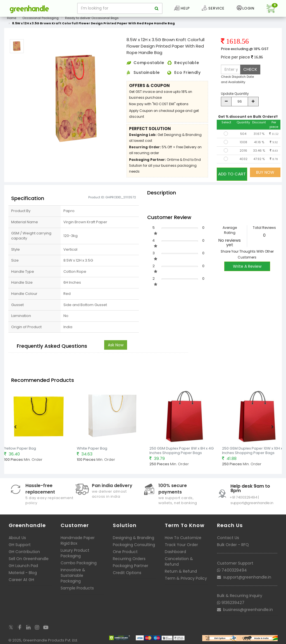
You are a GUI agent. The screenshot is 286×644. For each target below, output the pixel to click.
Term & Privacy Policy (186, 575)
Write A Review (247, 263)
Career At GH (21, 576)
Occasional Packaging (40, 18)
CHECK (250, 69)
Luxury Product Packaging (75, 550)
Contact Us (228, 534)
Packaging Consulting (134, 541)
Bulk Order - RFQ (233, 541)
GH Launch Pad (23, 562)
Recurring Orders (129, 555)
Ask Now (116, 342)
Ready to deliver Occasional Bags (92, 18)
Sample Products (77, 585)
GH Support (20, 541)
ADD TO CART (232, 172)
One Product (125, 548)
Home (12, 18)
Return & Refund (181, 568)
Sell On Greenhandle (29, 555)
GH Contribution (24, 548)
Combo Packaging (79, 560)
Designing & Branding (134, 534)
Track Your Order (181, 541)
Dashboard (175, 548)
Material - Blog (23, 569)
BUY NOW (265, 172)
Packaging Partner (131, 562)
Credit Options (127, 569)
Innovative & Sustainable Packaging (73, 572)
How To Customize (183, 534)
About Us (17, 534)
